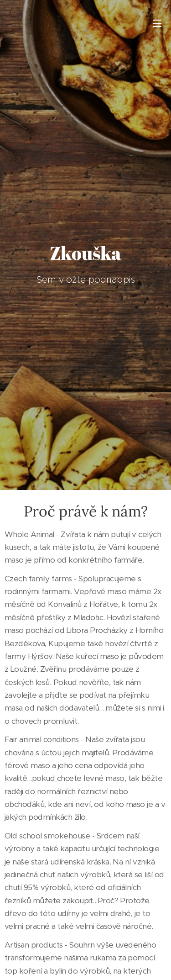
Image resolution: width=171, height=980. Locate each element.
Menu (157, 23)
